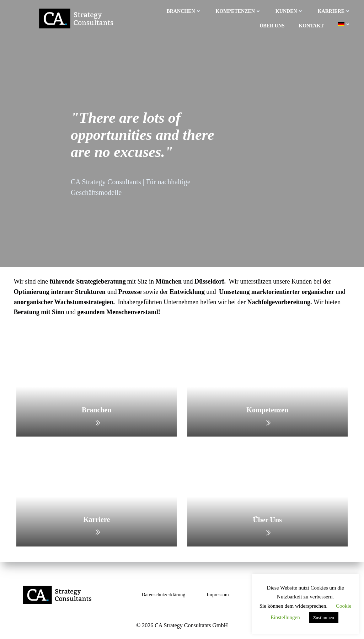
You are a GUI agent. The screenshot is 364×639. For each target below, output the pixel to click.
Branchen (184, 11)
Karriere (335, 11)
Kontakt (312, 25)
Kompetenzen (239, 11)
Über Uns (267, 520)
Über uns (273, 25)
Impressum (218, 595)
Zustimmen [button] (324, 617)
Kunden (290, 11)
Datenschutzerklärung (164, 595)
